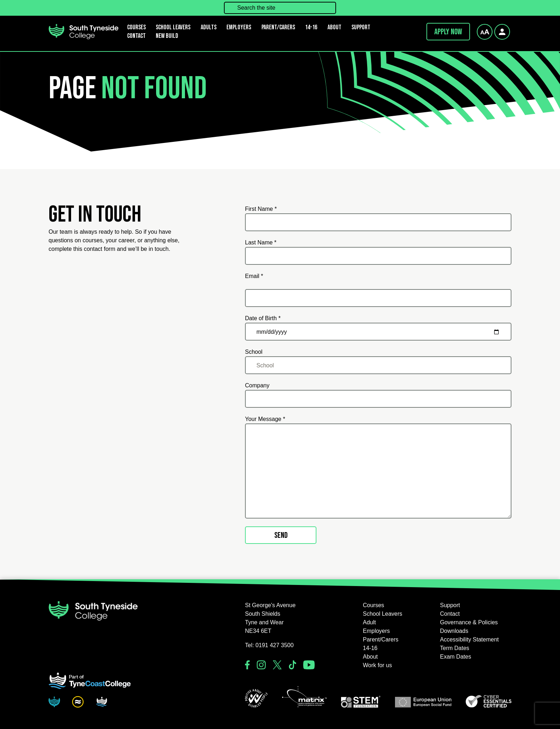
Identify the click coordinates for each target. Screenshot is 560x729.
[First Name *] (378, 222)
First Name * (261, 209)
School (254, 352)
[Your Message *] (378, 471)
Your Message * (265, 419)
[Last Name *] (378, 256)
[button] (256, 698)
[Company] (378, 399)
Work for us (377, 665)
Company (257, 385)
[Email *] (378, 298)
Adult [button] (369, 622)
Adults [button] (209, 27)
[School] (378, 365)
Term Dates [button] (455, 648)
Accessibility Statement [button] (469, 639)
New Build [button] (167, 36)
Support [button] (361, 27)
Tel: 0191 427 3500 (269, 645)
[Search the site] (280, 8)
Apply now (448, 32)
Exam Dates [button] (456, 657)
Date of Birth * (263, 318)
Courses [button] (374, 605)
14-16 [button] (311, 27)
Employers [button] (239, 27)
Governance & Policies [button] (469, 622)
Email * (254, 276)
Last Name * (261, 242)
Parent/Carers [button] (278, 27)
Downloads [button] (454, 631)
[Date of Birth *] (378, 332)
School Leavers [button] (382, 614)
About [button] (334, 27)
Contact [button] (136, 36)
